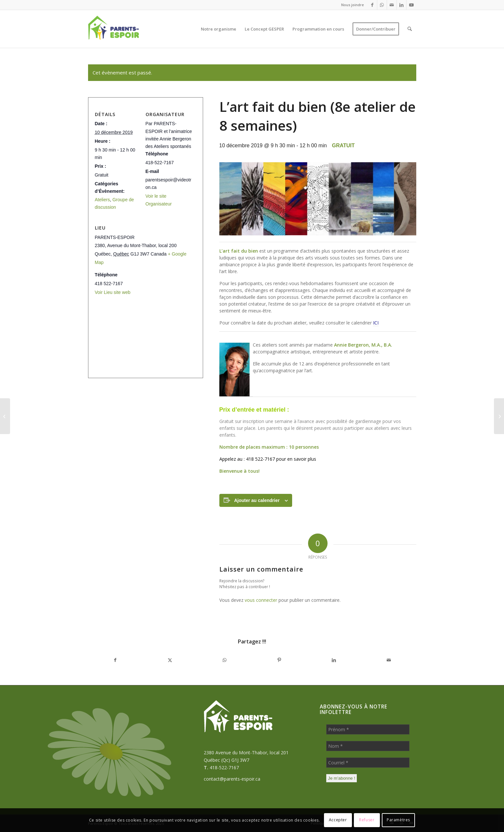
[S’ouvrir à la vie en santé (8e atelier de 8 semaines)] (499, 416)
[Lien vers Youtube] (411, 5)
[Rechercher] (410, 29)
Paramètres (398, 820)
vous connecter (261, 600)
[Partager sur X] (170, 660)
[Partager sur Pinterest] (279, 660)
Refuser (367, 820)
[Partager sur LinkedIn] (334, 660)
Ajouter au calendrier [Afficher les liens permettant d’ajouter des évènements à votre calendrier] (257, 500)
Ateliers (103, 200)
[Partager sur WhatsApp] (225, 660)
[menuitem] (351, 5)
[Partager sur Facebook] (115, 660)
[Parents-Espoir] (128, 29)
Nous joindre (353, 5)
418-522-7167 (224, 767)
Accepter (338, 820)
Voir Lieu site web (113, 292)
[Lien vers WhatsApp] (382, 5)
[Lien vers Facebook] (372, 5)
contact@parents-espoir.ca (232, 779)
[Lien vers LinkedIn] (401, 5)
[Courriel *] (368, 763)
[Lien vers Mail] (392, 5)
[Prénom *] (368, 729)
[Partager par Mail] (389, 660)
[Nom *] (368, 746)
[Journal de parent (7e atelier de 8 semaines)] (5, 416)
